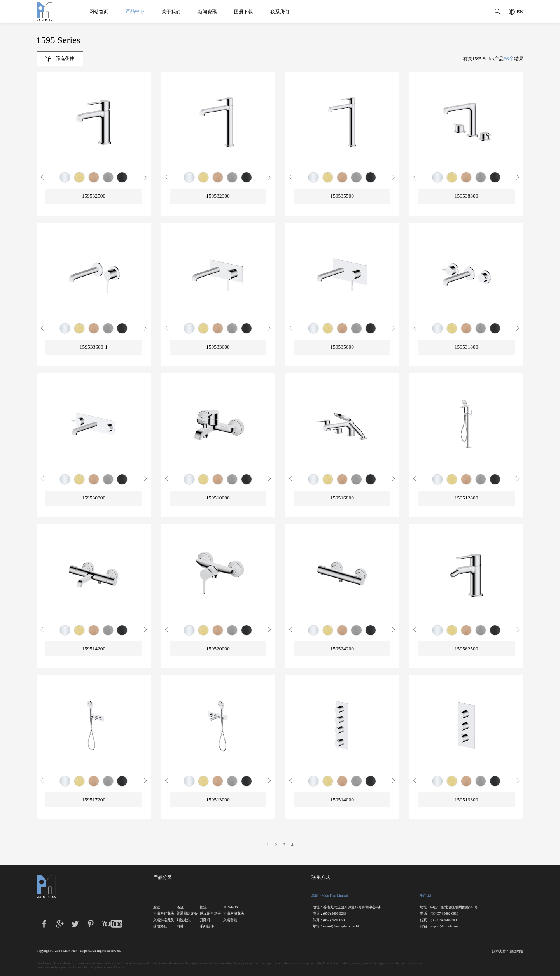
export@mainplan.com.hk (341, 926)
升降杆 (205, 920)
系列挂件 (207, 926)
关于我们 (171, 12)
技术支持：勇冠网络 (508, 951)
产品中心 (135, 11)
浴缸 (180, 907)
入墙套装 (230, 920)
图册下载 (243, 12)
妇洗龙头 (184, 920)
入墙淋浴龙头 (161, 920)
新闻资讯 (207, 12)
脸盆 (157, 907)
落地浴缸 (160, 926)
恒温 (203, 907)
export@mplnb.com (444, 926)
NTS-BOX (231, 907)
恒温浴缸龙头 (161, 914)
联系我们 (280, 12)
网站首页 (99, 12)
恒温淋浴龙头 (231, 914)
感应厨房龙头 (207, 914)
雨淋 (180, 926)
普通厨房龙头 (184, 914)
